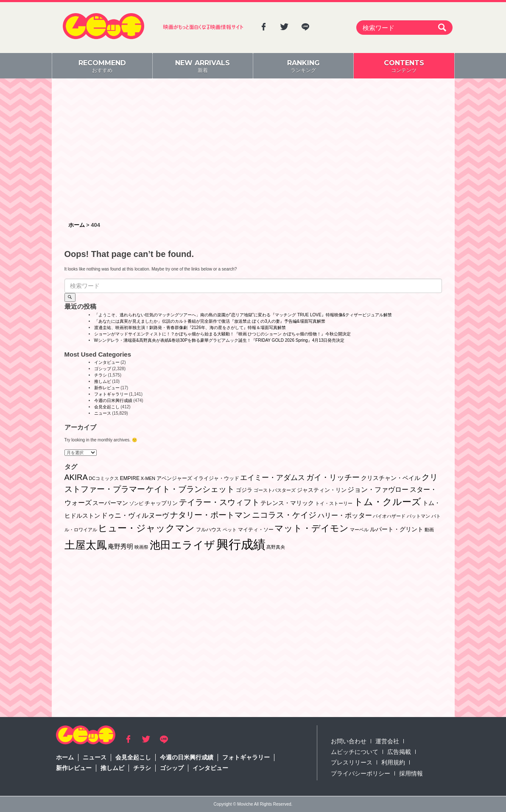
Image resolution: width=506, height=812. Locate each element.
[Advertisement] (253, 151)
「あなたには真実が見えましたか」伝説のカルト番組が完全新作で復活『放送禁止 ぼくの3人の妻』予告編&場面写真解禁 (210, 321)
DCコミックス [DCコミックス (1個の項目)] (103, 478)
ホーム (65, 757)
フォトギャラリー (111, 394)
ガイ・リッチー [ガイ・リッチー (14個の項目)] (333, 477)
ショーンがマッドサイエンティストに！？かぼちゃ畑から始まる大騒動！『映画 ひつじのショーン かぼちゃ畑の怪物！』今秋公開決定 (223, 334)
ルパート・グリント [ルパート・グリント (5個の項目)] (397, 529)
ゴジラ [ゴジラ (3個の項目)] (244, 490)
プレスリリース (352, 762)
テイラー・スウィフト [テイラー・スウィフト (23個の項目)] (219, 502)
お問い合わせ (349, 741)
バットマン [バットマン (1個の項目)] (418, 516)
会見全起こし (107, 407)
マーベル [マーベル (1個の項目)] (359, 530)
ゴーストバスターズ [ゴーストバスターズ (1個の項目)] (275, 490)
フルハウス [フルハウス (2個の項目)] (209, 530)
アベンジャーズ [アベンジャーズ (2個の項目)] (174, 478)
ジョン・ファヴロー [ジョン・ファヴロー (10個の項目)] (378, 489)
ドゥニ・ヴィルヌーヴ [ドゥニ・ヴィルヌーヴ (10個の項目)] (135, 515)
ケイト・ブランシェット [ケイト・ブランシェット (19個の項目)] (190, 489)
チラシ (101, 375)
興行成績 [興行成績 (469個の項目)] (241, 544)
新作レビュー (107, 388)
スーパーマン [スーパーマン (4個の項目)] (110, 503)
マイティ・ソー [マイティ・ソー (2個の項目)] (256, 530)
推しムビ (103, 381)
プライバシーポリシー (361, 773)
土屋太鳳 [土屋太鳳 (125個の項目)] (86, 545)
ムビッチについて (355, 752)
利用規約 (393, 762)
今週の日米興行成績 (113, 400)
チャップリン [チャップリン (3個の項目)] (161, 503)
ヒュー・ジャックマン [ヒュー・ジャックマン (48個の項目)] (146, 528)
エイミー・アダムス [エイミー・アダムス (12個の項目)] (273, 478)
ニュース (103, 413)
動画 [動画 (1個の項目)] (429, 530)
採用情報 (411, 773)
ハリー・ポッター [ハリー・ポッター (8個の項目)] (345, 515)
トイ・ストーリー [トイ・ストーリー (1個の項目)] (334, 503)
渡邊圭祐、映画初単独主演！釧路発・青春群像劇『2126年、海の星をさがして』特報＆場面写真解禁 (190, 328)
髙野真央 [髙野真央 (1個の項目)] (276, 547)
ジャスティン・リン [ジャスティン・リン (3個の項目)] (322, 490)
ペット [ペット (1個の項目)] (230, 530)
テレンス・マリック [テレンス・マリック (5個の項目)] (287, 503)
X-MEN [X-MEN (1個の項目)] (148, 478)
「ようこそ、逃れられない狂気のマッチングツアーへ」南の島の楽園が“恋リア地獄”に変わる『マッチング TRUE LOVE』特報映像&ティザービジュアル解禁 (243, 315)
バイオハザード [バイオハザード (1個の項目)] (389, 516)
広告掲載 (399, 752)
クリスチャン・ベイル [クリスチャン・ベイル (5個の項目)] (391, 478)
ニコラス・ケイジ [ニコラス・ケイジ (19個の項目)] (284, 515)
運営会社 (387, 741)
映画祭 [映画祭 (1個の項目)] (141, 547)
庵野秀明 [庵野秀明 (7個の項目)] (120, 546)
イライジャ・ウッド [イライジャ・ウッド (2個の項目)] (216, 478)
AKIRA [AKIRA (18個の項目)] (76, 477)
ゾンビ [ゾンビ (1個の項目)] (136, 503)
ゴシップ (103, 369)
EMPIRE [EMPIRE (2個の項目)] (130, 478)
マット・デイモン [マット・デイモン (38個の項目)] (312, 528)
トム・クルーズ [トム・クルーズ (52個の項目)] (387, 502)
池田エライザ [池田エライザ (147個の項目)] (182, 545)
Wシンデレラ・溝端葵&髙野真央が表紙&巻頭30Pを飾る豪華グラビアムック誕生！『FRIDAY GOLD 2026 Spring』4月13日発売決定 (219, 340)
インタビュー (107, 362)
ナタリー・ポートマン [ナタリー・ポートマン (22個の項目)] (210, 515)
